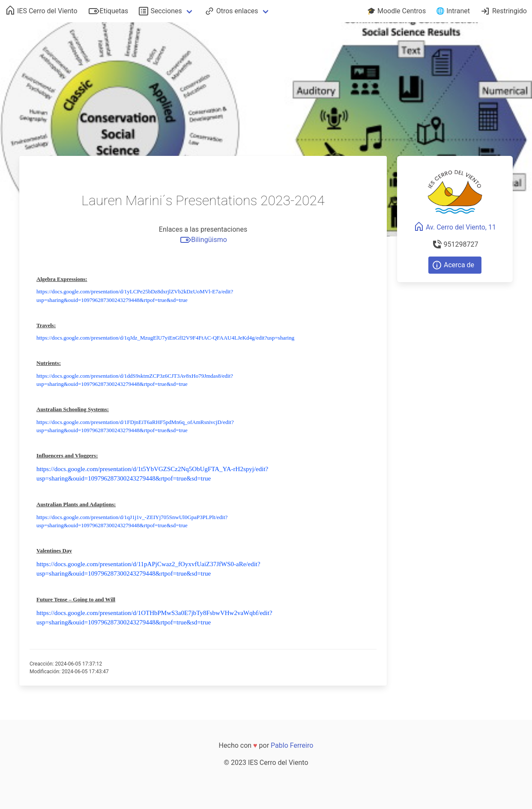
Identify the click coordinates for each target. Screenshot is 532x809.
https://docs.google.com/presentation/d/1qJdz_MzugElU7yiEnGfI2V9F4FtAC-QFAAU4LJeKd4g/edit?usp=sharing (165, 338)
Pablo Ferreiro (292, 745)
